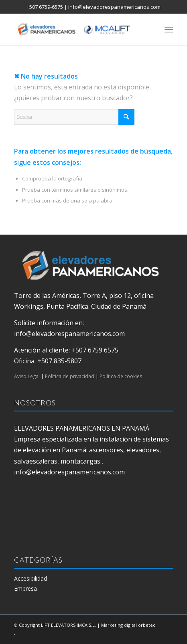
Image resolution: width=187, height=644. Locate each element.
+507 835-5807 (59, 361)
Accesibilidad (30, 578)
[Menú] (169, 29)
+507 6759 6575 (95, 350)
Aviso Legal (27, 376)
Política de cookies (121, 376)
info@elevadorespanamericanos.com (114, 7)
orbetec (147, 625)
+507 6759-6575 (45, 7)
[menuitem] (169, 29)
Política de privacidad (70, 376)
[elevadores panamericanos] (78, 29)
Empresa (25, 588)
